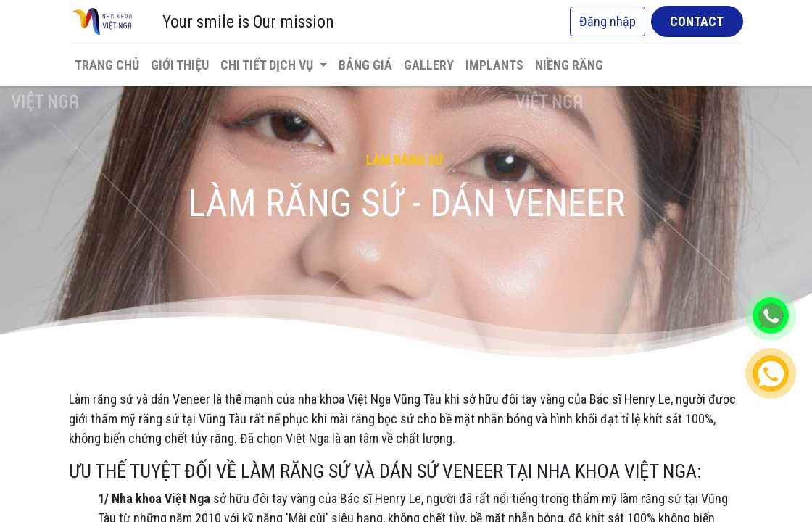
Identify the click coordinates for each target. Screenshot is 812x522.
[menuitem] (107, 65)
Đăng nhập (608, 21)
